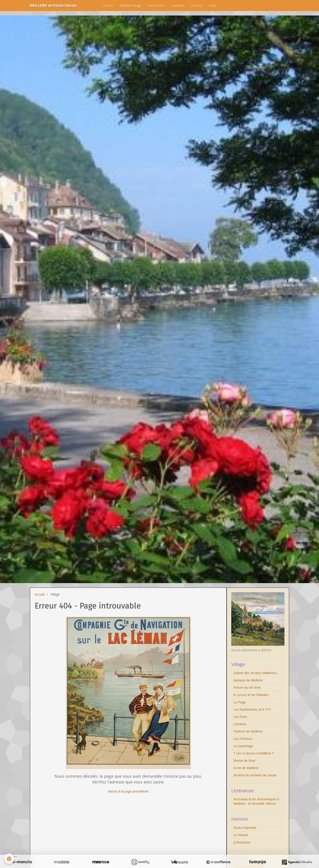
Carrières (240, 724)
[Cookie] (9, 859)
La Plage (240, 702)
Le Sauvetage (243, 746)
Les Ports (240, 717)
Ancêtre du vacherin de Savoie (255, 775)
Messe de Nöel (244, 761)
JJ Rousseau (242, 842)
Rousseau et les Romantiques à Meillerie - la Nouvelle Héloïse (256, 801)
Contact (196, 5)
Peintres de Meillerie (248, 731)
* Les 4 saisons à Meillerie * (254, 753)
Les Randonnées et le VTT (252, 709)
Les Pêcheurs (243, 739)
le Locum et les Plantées (251, 695)
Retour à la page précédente (128, 791)
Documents (156, 5)
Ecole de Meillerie (246, 768)
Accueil (108, 5)
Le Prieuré (241, 835)
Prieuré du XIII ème (247, 687)
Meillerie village (130, 5)
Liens (212, 5)
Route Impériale (245, 828)
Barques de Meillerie (248, 680)
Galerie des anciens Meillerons (255, 673)
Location (178, 5)
